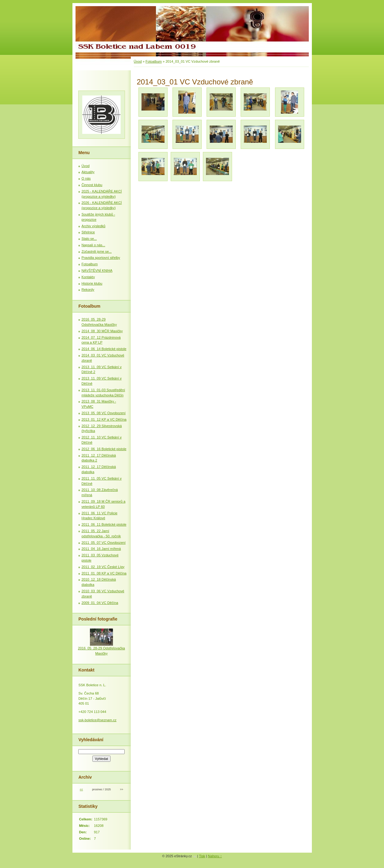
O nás (86, 178)
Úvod (138, 61)
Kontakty (88, 277)
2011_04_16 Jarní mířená (101, 549)
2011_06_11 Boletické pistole (104, 524)
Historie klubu (92, 283)
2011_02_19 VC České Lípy (103, 567)
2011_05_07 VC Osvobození (104, 543)
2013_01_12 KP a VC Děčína (104, 419)
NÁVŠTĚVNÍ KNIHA (97, 271)
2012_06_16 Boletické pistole (104, 449)
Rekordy (88, 290)
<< (81, 789)
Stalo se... (89, 239)
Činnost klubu (92, 185)
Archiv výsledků (94, 226)
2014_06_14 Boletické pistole (104, 349)
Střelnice (88, 232)
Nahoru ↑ (215, 856)
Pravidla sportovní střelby (101, 258)
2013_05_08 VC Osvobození (104, 413)
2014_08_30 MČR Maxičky (102, 331)
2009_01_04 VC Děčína (100, 603)
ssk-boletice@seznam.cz (98, 720)
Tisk (202, 856)
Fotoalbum (154, 61)
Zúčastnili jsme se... (97, 251)
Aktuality (88, 172)
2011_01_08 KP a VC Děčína (104, 573)
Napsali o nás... (93, 245)
